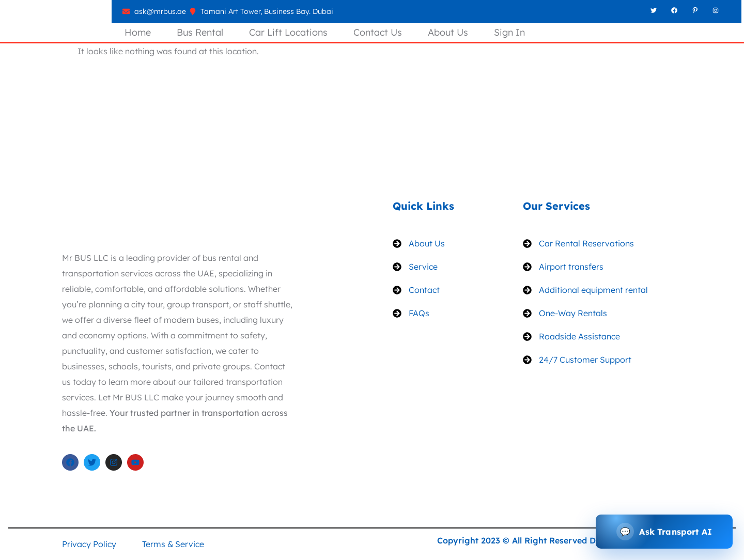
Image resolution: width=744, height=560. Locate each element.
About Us (448, 32)
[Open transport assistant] (664, 532)
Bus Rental (200, 32)
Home (138, 32)
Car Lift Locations (288, 32)
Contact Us (378, 32)
